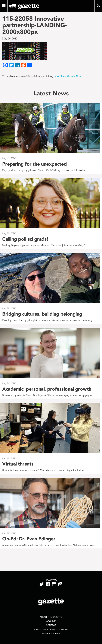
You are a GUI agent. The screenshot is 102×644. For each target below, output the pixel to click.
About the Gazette (51, 617)
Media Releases (51, 633)
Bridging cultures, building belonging (42, 314)
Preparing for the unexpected (34, 164)
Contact (51, 625)
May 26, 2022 (10, 39)
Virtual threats (18, 464)
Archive (51, 621)
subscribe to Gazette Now (67, 76)
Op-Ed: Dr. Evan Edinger (29, 539)
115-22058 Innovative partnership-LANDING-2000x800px (35, 25)
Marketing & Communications (51, 629)
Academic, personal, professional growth (47, 389)
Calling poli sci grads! (25, 239)
